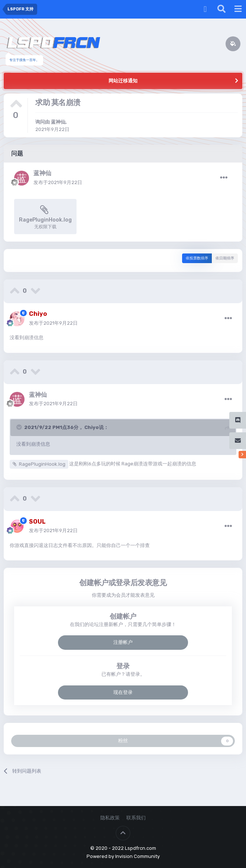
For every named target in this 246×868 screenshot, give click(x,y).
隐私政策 (110, 818)
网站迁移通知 (123, 81)
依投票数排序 (197, 258)
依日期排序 (225, 258)
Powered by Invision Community (123, 856)
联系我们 (136, 818)
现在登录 (123, 692)
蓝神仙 (58, 122)
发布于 (58, 182)
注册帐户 (123, 642)
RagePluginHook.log (42, 464)
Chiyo (92, 427)
